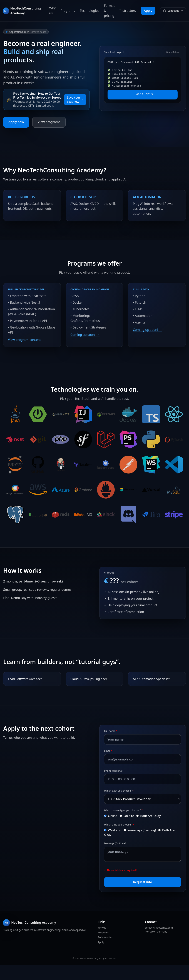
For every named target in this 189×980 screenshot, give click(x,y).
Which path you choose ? (121, 803)
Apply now (16, 122)
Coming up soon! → (85, 336)
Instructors (128, 11)
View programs (49, 122)
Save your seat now (75, 100)
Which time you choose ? (121, 837)
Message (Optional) (117, 857)
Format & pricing (109, 11)
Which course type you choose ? (125, 823)
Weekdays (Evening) (145, 843)
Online (115, 828)
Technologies (89, 11)
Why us (53, 11)
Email (110, 763)
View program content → (27, 345)
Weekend (117, 843)
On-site (132, 828)
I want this (143, 94)
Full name (113, 744)
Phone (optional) (115, 783)
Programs (68, 11)
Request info (143, 896)
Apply (148, 11)
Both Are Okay (155, 828)
